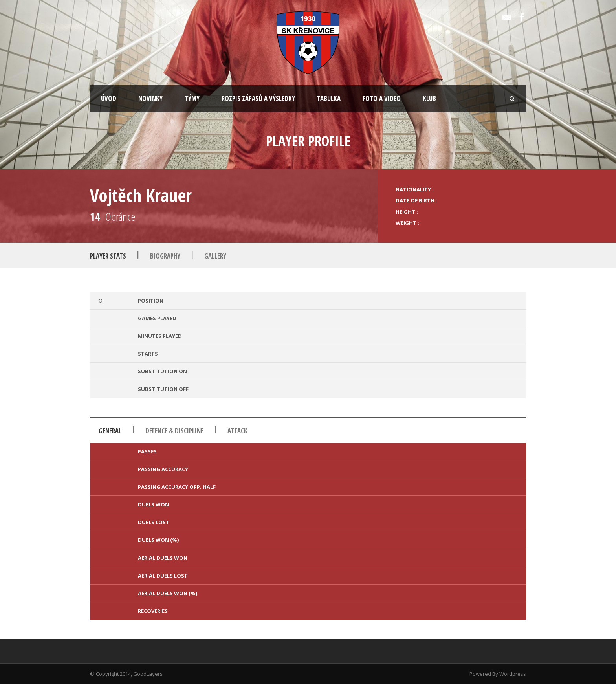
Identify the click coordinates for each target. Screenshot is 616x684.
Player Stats (108, 256)
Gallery (215, 256)
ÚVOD (109, 98)
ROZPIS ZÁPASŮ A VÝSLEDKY (258, 98)
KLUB (429, 98)
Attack (237, 431)
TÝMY (192, 98)
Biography (165, 256)
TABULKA (329, 98)
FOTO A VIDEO (382, 98)
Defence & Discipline (174, 431)
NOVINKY (150, 98)
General (110, 431)
